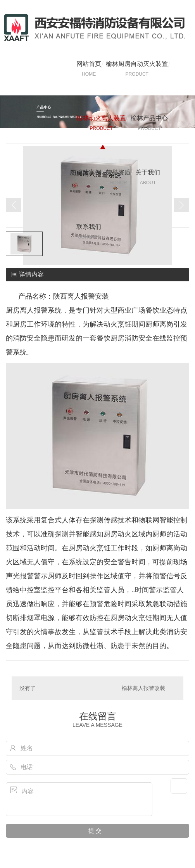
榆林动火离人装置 (101, 123)
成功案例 (89, 178)
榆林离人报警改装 (143, 688)
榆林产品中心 (149, 123)
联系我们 (89, 232)
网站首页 (89, 69)
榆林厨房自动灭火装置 (137, 69)
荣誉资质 (118, 178)
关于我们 (148, 178)
